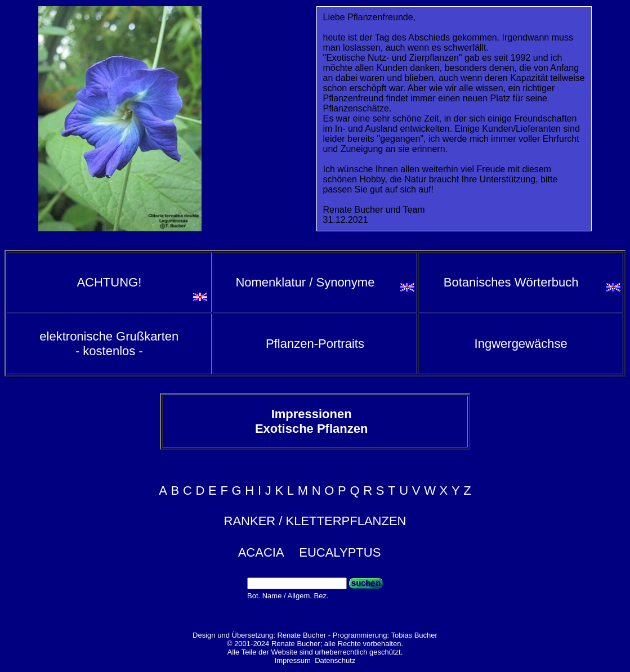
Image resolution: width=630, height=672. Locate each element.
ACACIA (261, 552)
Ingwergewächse (521, 344)
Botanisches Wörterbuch (511, 282)
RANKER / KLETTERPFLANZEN (315, 521)
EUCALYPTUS (340, 552)
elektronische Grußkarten (109, 344)
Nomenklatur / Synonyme (305, 282)
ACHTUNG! (109, 282)
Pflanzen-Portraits (315, 344)
